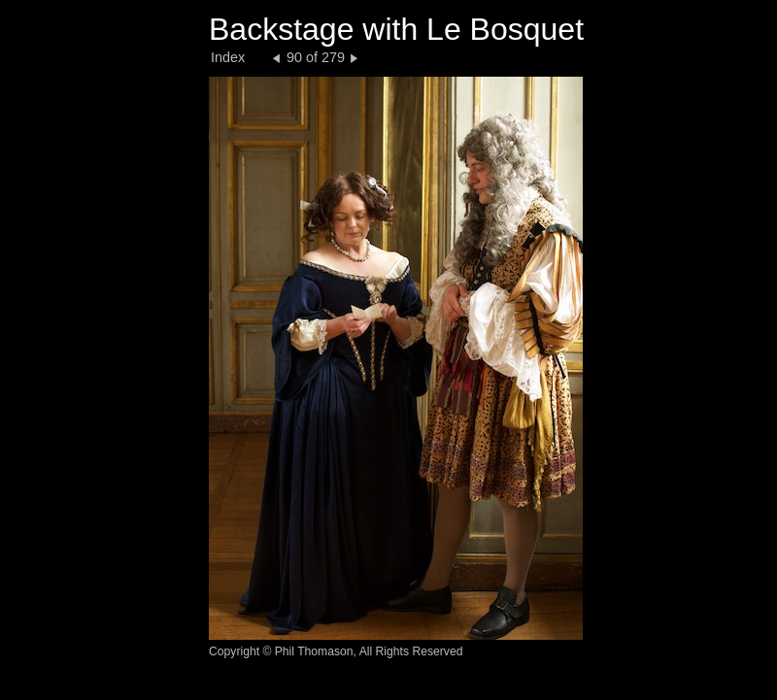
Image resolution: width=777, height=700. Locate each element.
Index (228, 57)
